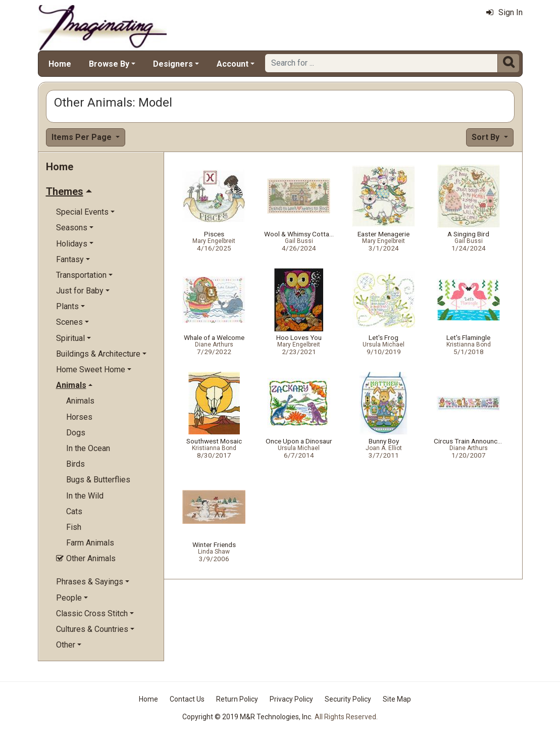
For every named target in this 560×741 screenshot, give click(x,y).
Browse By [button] (109, 64)
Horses (79, 417)
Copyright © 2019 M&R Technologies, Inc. (247, 717)
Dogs (76, 433)
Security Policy (348, 699)
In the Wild (85, 496)
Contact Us (187, 699)
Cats (74, 511)
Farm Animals (90, 543)
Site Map (397, 699)
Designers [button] (173, 64)
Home (60, 64)
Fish (74, 527)
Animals (80, 401)
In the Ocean (88, 448)
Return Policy (237, 699)
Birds (75, 464)
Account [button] (233, 64)
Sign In (504, 12)
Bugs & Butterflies (98, 480)
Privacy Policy (291, 699)
